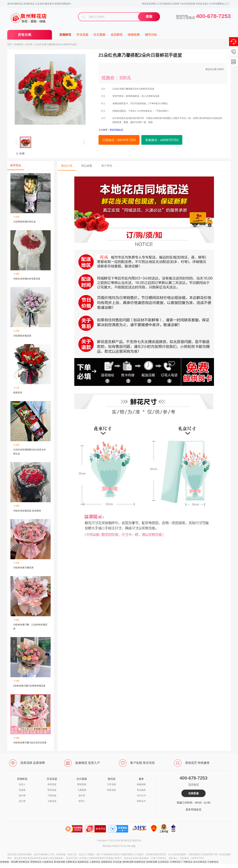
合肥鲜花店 (71, 862)
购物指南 (141, 784)
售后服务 (141, 790)
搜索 (149, 17)
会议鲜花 (117, 35)
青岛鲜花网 (59, 862)
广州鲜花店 (187, 862)
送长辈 (29, 44)
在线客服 (193, 793)
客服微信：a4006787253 (162, 140)
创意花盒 (112, 790)
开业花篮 (82, 35)
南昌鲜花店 (83, 862)
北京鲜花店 (163, 862)
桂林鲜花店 (140, 862)
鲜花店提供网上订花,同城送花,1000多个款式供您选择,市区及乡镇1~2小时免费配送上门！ (186, 4)
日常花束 (112, 784)
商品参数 (87, 166)
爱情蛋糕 (82, 784)
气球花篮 (52, 796)
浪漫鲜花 (65, 35)
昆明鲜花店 (36, 862)
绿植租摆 (134, 35)
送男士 (82, 801)
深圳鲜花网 (152, 862)
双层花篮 (52, 790)
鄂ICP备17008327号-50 (114, 846)
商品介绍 (67, 166)
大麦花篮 (52, 801)
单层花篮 (52, 784)
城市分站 (151, 35)
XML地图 (131, 846)
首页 (9, 44)
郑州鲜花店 (24, 862)
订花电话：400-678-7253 (119, 140)
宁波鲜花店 (213, 862)
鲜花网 (15, 862)
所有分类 (25, 35)
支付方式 (141, 796)
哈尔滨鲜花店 (200, 862)
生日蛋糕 (99, 35)
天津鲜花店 (175, 862)
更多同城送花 (193, 809)
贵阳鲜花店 (107, 862)
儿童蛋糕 (82, 790)
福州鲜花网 (128, 862)
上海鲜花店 (95, 862)
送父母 (22, 801)
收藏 (20, 153)
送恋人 (22, 784)
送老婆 (22, 790)
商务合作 (141, 801)
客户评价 (107, 166)
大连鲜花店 (48, 862)
